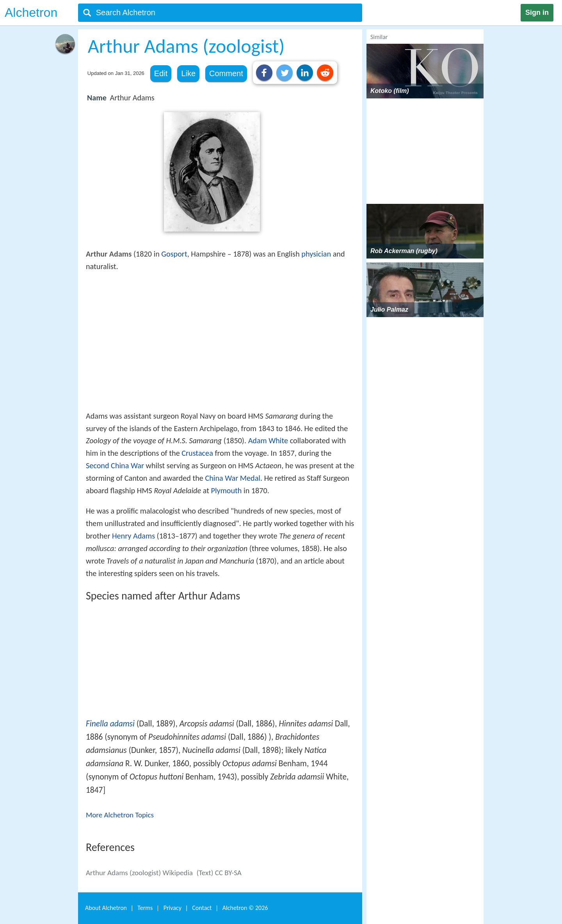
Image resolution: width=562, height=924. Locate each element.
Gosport (174, 254)
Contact (202, 908)
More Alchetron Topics (120, 815)
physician (316, 254)
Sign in (537, 12)
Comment (226, 73)
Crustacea (197, 453)
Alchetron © (245, 908)
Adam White (268, 441)
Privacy (173, 908)
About (106, 908)
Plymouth (227, 491)
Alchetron (31, 12)
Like (188, 73)
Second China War (115, 466)
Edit (161, 73)
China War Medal (233, 478)
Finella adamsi (110, 724)
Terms (145, 908)
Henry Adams (133, 536)
